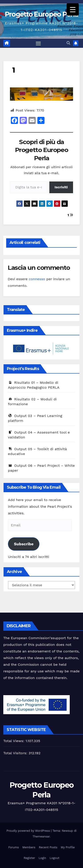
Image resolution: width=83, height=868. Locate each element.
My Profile (68, 847)
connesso (37, 279)
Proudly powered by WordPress (29, 831)
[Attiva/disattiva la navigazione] (38, 43)
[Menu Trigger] (73, 9)
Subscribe (24, 544)
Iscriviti (61, 187)
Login (42, 858)
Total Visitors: (16, 753)
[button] (68, 43)
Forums (14, 847)
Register (29, 858)
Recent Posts (48, 847)
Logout (54, 858)
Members (29, 847)
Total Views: (14, 741)
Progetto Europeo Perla (42, 14)
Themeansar (41, 836)
